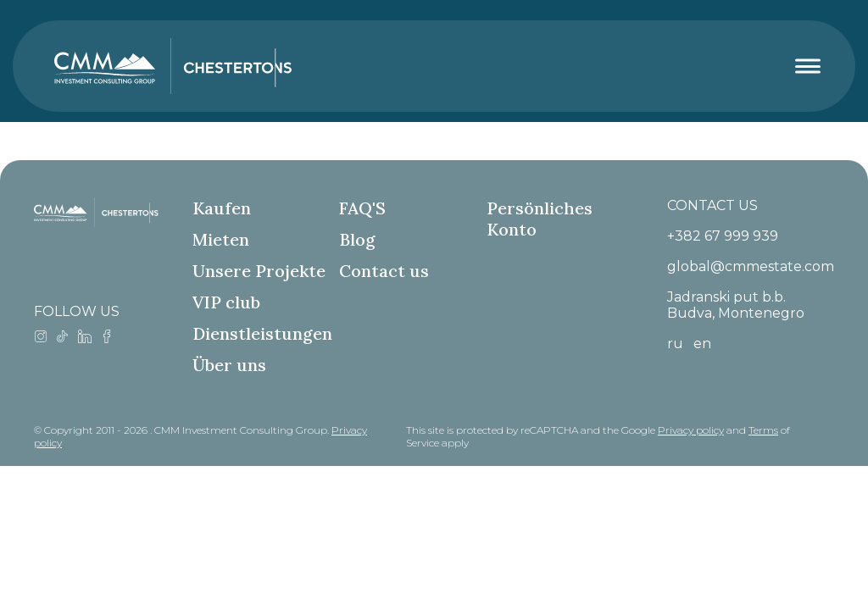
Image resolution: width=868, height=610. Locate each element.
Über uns (229, 365)
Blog (357, 239)
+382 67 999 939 (723, 236)
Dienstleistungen (262, 333)
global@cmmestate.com (751, 266)
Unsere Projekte (259, 271)
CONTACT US (712, 205)
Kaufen (222, 208)
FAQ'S (362, 208)
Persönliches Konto (540, 219)
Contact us (384, 271)
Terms (763, 430)
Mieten (221, 239)
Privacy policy (691, 430)
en (702, 344)
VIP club (226, 302)
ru (675, 344)
